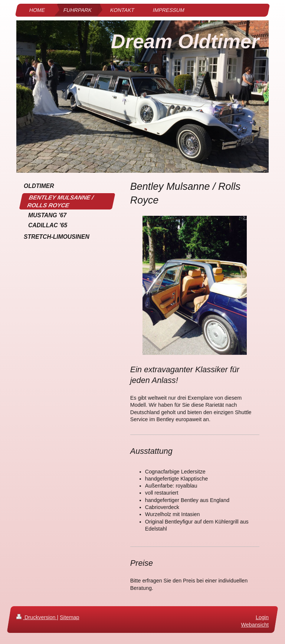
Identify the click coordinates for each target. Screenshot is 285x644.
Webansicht (255, 625)
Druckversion (37, 617)
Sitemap (69, 617)
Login (262, 617)
